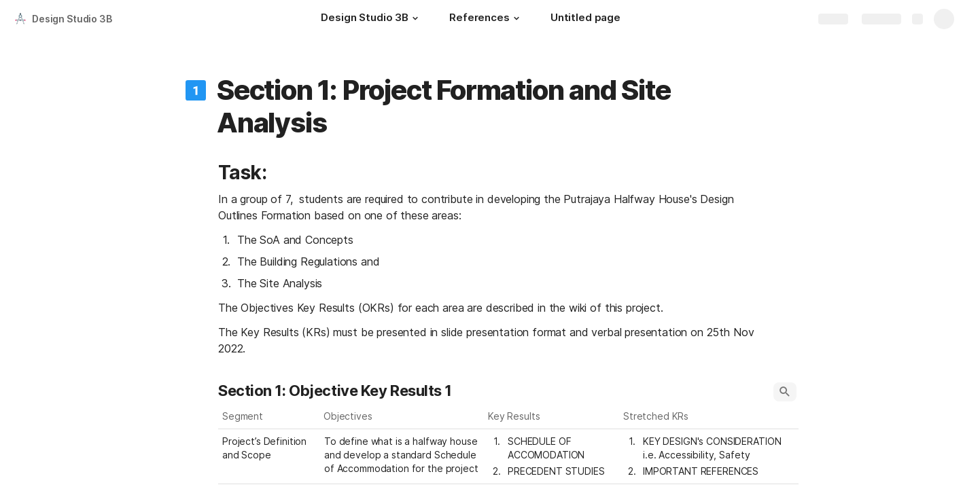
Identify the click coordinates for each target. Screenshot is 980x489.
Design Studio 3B (72, 19)
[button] (415, 18)
